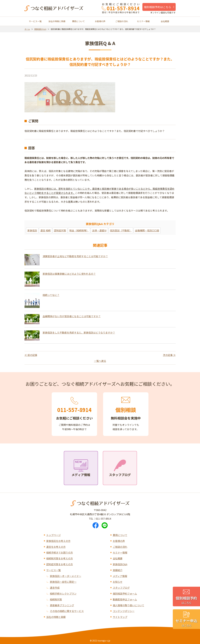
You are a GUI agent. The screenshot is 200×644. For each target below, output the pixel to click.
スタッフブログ (121, 588)
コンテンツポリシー (124, 611)
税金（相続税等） (79, 230)
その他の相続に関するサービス (67, 611)
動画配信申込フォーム (125, 599)
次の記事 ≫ (169, 355)
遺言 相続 (46, 230)
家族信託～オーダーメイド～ (66, 576)
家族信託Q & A (40, 29)
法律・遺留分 (99, 230)
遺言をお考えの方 (56, 547)
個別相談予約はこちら (158, 7)
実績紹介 (118, 570)
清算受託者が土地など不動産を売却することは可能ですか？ (75, 256)
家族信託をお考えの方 (58, 541)
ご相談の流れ (122, 21)
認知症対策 (60, 230)
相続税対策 (56, 599)
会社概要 (165, 21)
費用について (78, 21)
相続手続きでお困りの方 (60, 552)
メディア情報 (120, 576)
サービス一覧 (35, 21)
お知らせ (118, 582)
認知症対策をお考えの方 (60, 564)
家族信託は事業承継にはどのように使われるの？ (69, 274)
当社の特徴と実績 (57, 21)
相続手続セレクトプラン (63, 593)
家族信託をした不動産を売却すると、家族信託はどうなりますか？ (79, 332)
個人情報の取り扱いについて (128, 605)
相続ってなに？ (51, 295)
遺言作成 (55, 588)
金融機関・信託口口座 (147, 230)
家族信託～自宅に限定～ (63, 582)
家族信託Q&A (120, 564)
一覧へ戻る (100, 361)
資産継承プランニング (62, 605)
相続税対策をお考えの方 (60, 558)
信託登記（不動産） (121, 230)
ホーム (27, 29)
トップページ (54, 535)
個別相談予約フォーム (125, 593)
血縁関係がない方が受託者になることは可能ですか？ (72, 316)
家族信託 (32, 230)
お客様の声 (100, 21)
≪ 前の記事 (31, 355)
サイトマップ (120, 617)
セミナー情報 (143, 21)
